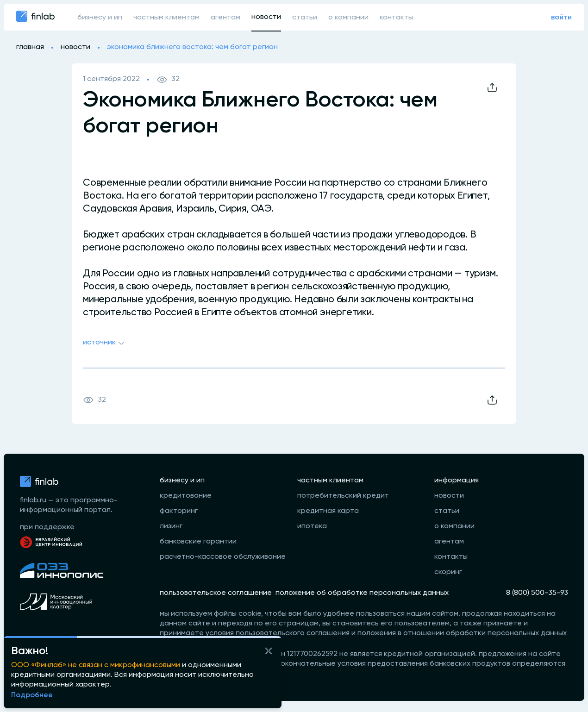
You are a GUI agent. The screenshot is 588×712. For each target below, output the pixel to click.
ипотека (312, 526)
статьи (305, 18)
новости (266, 17)
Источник (105, 344)
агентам (225, 18)
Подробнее (32, 695)
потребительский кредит (343, 496)
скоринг (448, 572)
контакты (396, 18)
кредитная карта (328, 511)
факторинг (179, 511)
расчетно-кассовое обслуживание (223, 557)
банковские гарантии (198, 542)
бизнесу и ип (100, 18)
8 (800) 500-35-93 (537, 593)
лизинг (171, 526)
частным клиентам (166, 18)
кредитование (186, 496)
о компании (348, 18)
